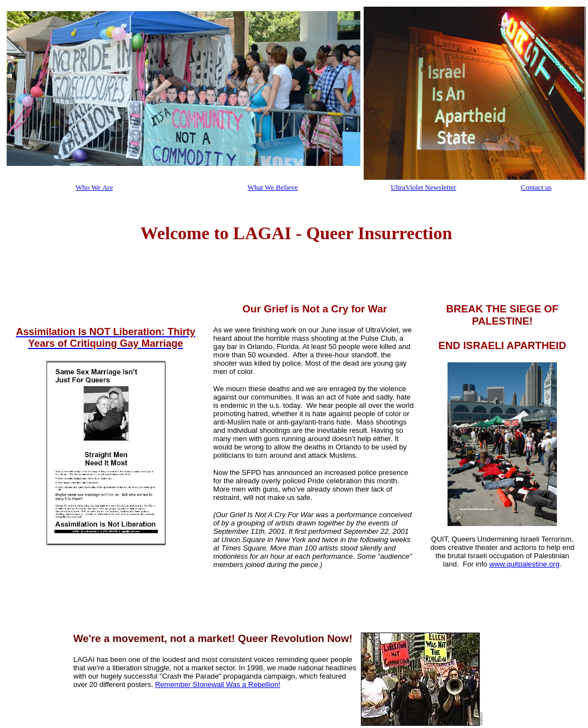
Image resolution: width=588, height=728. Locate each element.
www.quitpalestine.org (524, 564)
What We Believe (273, 187)
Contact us (536, 187)
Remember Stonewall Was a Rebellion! (218, 684)
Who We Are (94, 187)
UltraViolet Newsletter (424, 187)
